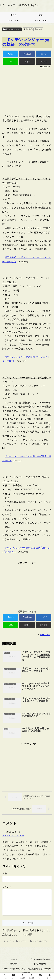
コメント (7, 887)
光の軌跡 (28, 29)
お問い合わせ (40, 968)
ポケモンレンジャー (12, 29)
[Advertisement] (27, 90)
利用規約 (14, 968)
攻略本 (39, 29)
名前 (5, 873)
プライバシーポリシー (40, 964)
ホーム (14, 964)
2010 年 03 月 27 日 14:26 (13, 836)
